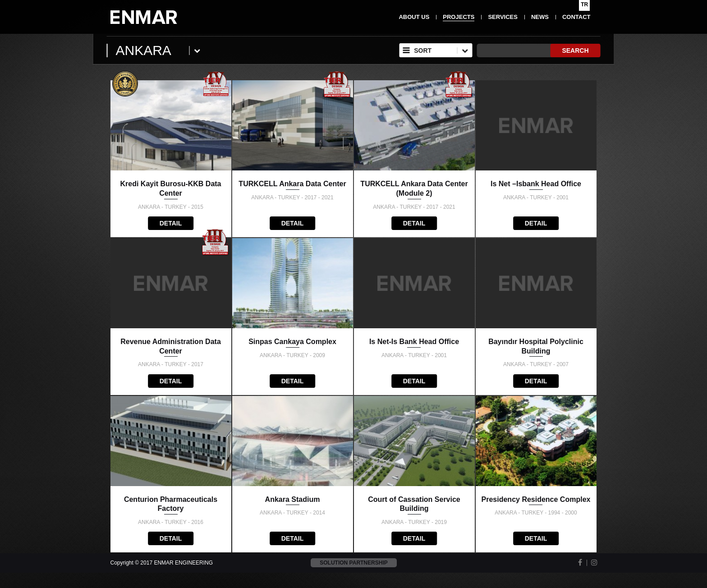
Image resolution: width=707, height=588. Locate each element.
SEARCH (575, 51)
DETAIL (171, 223)
